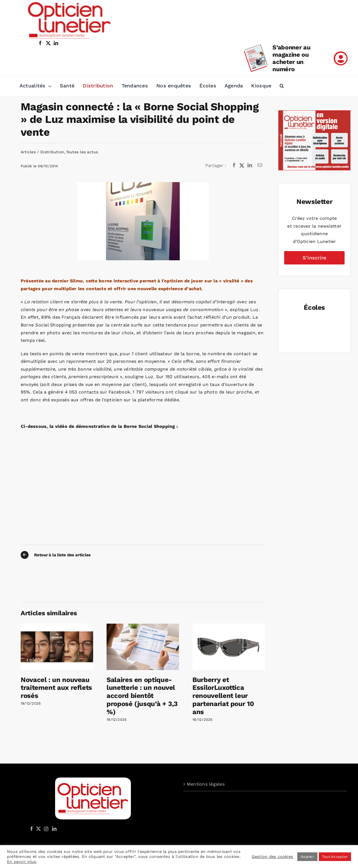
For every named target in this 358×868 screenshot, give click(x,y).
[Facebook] (234, 165)
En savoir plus (22, 862)
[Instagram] (45, 829)
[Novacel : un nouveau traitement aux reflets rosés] (57, 626)
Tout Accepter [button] (335, 857)
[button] (282, 86)
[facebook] (40, 43)
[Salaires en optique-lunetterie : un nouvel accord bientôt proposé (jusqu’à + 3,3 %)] (143, 626)
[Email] (260, 165)
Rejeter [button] (307, 857)
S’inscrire (314, 258)
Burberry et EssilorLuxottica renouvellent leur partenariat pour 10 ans (223, 696)
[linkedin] (56, 43)
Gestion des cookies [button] (273, 857)
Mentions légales (206, 784)
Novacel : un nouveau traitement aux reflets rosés (56, 688)
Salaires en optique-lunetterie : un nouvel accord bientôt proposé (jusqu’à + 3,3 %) (142, 696)
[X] (242, 165)
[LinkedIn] (250, 165)
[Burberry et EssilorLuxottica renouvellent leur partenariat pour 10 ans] (229, 626)
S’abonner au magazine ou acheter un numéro (291, 58)
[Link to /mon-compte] (341, 58)
